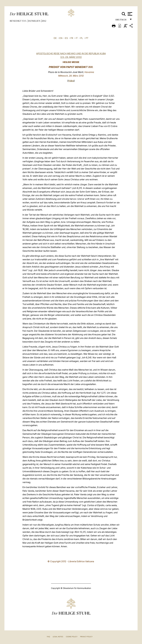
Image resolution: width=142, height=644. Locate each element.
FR (72, 38)
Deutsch (122, 20)
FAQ (48, 637)
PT (87, 38)
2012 (44, 21)
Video (71, 81)
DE (55, 38)
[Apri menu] (130, 14)
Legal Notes (58, 637)
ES (66, 38)
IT (77, 38)
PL (82, 38)
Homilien (35, 21)
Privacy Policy (86, 637)
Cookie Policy (72, 637)
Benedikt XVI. (19, 21)
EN (61, 38)
